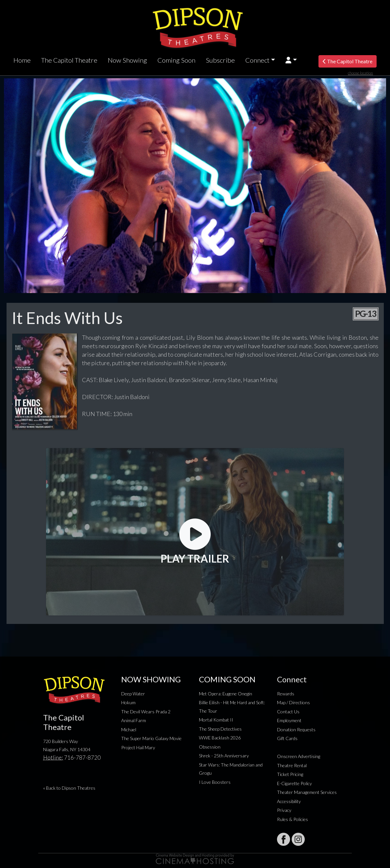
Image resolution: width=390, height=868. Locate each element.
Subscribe (220, 60)
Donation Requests (296, 729)
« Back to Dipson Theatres (69, 788)
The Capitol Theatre (69, 60)
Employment (289, 720)
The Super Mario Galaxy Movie (151, 738)
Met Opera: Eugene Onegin (226, 694)
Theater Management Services (307, 792)
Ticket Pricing (290, 774)
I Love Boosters (215, 782)
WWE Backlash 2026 (220, 738)
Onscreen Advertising (299, 756)
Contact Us (288, 712)
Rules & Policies (292, 819)
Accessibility (289, 801)
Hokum (128, 702)
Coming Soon (176, 60)
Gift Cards (287, 738)
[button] (291, 60)
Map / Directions (293, 702)
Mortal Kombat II (216, 720)
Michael (129, 729)
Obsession (210, 747)
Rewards (286, 694)
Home (22, 60)
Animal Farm (134, 720)
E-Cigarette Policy (294, 783)
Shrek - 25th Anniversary (224, 756)
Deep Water (133, 694)
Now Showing (127, 60)
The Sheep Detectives (220, 729)
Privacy (284, 810)
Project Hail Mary (138, 747)
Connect (257, 60)
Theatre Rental (292, 765)
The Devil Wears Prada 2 (146, 712)
